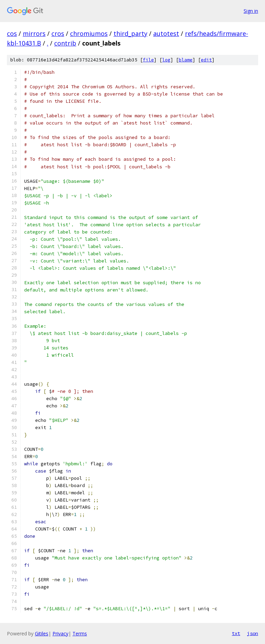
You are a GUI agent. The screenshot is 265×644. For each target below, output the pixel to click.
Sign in (251, 11)
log (166, 60)
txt (236, 633)
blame (186, 60)
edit (206, 60)
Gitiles (42, 633)
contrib (65, 43)
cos (12, 33)
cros (58, 33)
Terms (80, 633)
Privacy (60, 633)
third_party (130, 33)
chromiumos (89, 33)
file (148, 60)
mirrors (34, 33)
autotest (166, 33)
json (253, 633)
